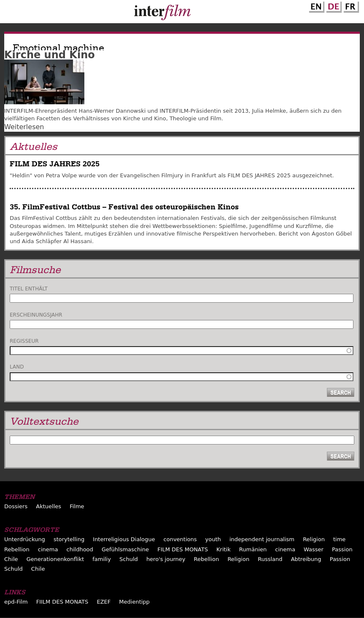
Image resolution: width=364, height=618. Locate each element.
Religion (314, 539)
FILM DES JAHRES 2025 (55, 164)
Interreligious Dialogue (124, 539)
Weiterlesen (24, 127)
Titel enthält (29, 289)
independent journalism (262, 539)
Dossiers (16, 506)
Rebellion (17, 549)
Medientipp (134, 602)
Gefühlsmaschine (125, 549)
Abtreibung (306, 559)
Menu (11, 14)
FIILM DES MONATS (62, 602)
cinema (48, 549)
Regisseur (24, 341)
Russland (270, 559)
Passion (342, 549)
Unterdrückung (25, 539)
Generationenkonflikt (55, 559)
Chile (11, 559)
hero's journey (166, 559)
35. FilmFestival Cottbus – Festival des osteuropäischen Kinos (124, 207)
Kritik (224, 549)
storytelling (69, 539)
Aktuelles (49, 506)
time (339, 539)
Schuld (129, 559)
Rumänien (253, 549)
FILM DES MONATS (183, 549)
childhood (80, 549)
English (315, 5)
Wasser (314, 549)
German (333, 5)
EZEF (104, 602)
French (350, 5)
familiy (102, 559)
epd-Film (16, 602)
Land (17, 367)
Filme (77, 506)
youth (213, 539)
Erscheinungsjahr (36, 315)
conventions (180, 539)
